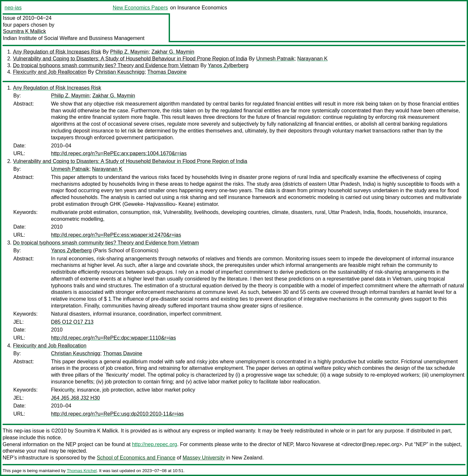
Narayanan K (312, 59)
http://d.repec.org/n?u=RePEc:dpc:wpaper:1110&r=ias (113, 338)
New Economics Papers (140, 8)
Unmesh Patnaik (275, 59)
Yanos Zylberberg (228, 65)
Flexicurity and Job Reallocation (50, 72)
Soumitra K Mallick (24, 31)
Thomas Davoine (167, 72)
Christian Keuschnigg (120, 72)
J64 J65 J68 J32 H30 (75, 398)
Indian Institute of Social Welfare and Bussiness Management (74, 38)
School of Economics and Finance (136, 458)
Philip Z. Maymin (129, 52)
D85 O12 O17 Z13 (72, 322)
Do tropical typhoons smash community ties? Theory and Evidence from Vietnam (106, 65)
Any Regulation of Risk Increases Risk (57, 52)
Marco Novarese (315, 444)
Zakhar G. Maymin (173, 52)
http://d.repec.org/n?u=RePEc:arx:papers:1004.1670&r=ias (119, 153)
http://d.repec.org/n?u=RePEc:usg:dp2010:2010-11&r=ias (117, 414)
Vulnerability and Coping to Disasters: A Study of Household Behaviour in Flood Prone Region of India (130, 59)
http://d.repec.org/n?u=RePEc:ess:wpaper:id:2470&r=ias (116, 235)
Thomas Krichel (82, 471)
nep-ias (13, 8)
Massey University (204, 458)
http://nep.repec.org (155, 444)
